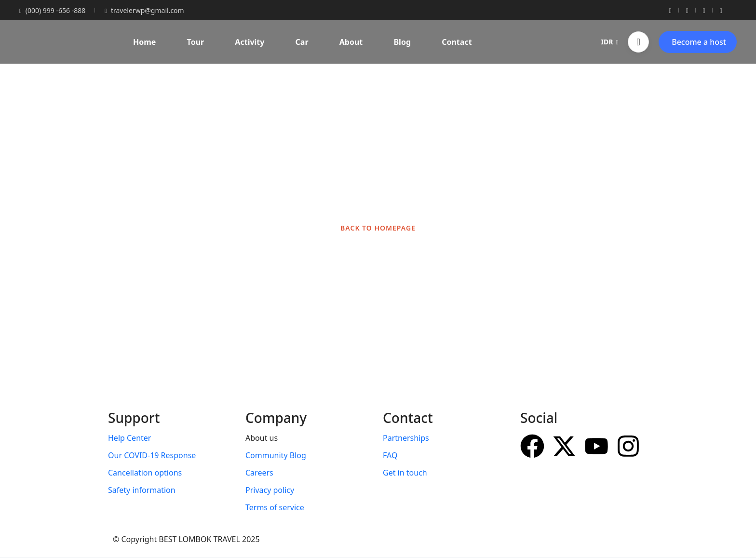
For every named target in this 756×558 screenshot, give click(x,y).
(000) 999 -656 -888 (52, 10)
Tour (196, 42)
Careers (259, 473)
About (351, 42)
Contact (457, 42)
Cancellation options (145, 473)
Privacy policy (270, 490)
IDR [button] (610, 42)
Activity (250, 42)
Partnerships (406, 438)
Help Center (129, 438)
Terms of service (275, 507)
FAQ (390, 455)
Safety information (142, 490)
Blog (402, 42)
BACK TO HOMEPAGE (378, 228)
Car (302, 42)
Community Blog (276, 455)
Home (144, 42)
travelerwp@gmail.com (144, 10)
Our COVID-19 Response (152, 455)
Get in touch (405, 473)
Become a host (699, 42)
